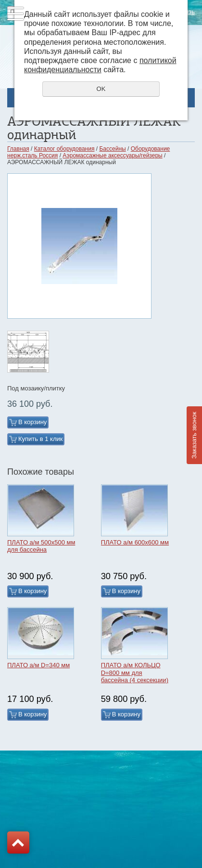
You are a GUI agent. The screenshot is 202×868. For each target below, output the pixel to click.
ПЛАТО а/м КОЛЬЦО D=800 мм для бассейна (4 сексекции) (135, 673)
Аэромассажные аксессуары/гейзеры (112, 155)
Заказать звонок (194, 435)
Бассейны (112, 149)
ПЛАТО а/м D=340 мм (38, 665)
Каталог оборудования (64, 149)
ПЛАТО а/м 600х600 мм (135, 542)
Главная (18, 149)
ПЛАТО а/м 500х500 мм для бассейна (41, 546)
